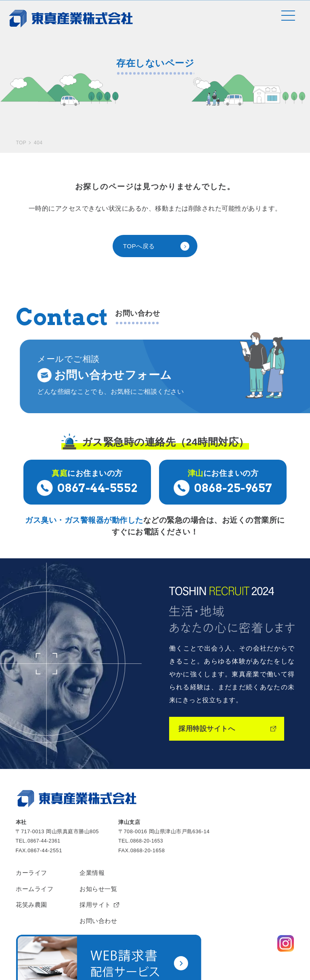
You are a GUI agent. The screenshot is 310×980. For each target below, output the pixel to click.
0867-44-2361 (45, 809)
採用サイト (99, 875)
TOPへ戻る (140, 218)
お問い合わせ (102, 892)
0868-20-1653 (147, 809)
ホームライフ (36, 858)
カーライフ (32, 842)
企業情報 (95, 842)
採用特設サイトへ (208, 697)
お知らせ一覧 (102, 858)
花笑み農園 (32, 875)
